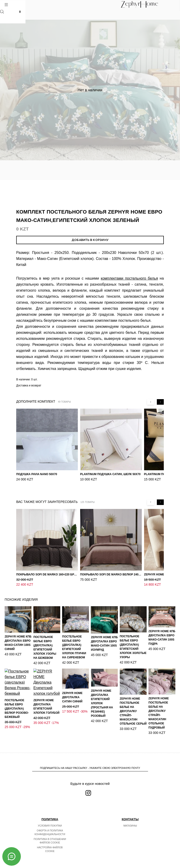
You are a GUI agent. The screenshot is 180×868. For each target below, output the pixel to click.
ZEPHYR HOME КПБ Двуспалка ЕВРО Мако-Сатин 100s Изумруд (104, 634)
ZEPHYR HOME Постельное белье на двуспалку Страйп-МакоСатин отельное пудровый (159, 703)
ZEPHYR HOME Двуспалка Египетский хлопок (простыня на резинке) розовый (102, 694)
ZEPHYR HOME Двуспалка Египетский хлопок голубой (46, 691)
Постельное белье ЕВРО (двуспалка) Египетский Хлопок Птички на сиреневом (74, 637)
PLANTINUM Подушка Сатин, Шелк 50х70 (110, 474)
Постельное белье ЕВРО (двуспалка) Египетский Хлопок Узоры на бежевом (45, 638)
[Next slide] (160, 402)
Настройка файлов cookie (50, 845)
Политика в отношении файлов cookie (50, 836)
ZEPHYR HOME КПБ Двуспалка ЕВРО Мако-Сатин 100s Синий (18, 633)
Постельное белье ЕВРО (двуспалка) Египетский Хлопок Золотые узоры (133, 637)
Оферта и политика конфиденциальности (50, 828)
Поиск (2, 12)
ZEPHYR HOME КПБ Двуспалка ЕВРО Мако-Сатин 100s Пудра (162, 628)
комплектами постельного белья (129, 278)
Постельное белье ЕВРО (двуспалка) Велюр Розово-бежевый (17, 698)
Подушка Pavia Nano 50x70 (37, 474)
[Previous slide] (151, 402)
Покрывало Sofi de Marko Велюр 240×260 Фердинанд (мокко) (111, 570)
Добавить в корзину (90, 240)
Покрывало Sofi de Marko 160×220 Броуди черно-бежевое (47, 570)
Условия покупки (50, 821)
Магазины (130, 821)
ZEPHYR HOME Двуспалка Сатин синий (72, 688)
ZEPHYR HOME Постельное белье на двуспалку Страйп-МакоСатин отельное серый (133, 701)
